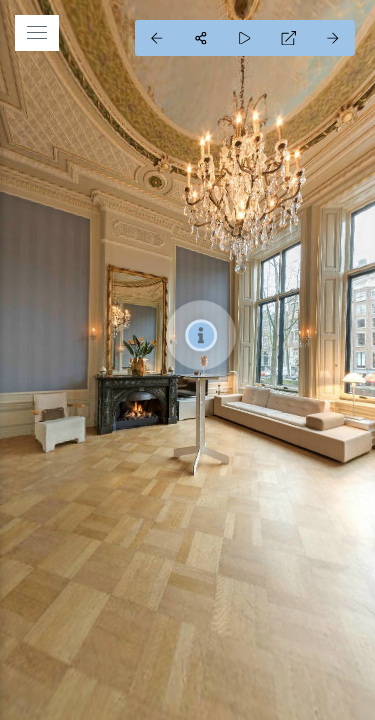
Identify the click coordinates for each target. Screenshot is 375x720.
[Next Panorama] (333, 38)
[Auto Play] (245, 38)
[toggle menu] (37, 33)
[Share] (201, 38)
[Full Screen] (289, 38)
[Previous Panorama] (157, 38)
